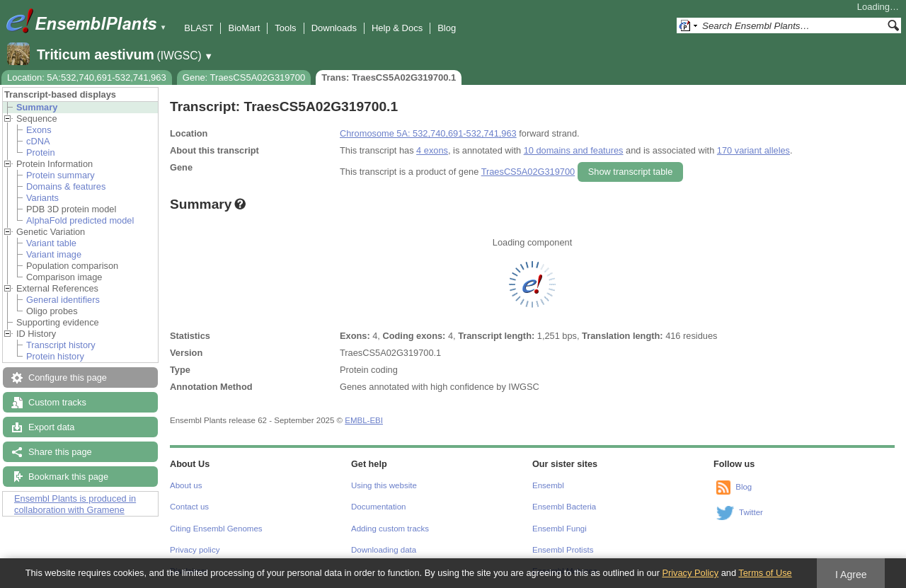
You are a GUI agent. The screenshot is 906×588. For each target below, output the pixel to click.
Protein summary (61, 175)
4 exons (432, 150)
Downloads (334, 28)
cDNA (38, 141)
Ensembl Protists (563, 550)
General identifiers (63, 300)
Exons (39, 130)
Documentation (378, 507)
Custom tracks (57, 402)
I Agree (851, 575)
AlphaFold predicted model (80, 220)
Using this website (384, 485)
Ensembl (548, 485)
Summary (37, 107)
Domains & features (66, 186)
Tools (285, 28)
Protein (41, 152)
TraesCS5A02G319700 (528, 172)
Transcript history (61, 345)
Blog (447, 28)
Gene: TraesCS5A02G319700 (244, 77)
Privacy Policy (690, 573)
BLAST (199, 28)
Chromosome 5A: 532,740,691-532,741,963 (428, 133)
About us (186, 485)
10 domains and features (574, 150)
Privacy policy (195, 550)
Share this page (60, 452)
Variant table (51, 243)
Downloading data (384, 550)
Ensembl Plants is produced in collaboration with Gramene (75, 504)
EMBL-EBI (364, 420)
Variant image (54, 254)
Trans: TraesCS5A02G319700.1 (389, 77)
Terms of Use (765, 573)
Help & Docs (397, 28)
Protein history (55, 356)
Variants (42, 198)
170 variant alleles (753, 150)
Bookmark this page (68, 477)
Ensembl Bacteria (564, 507)
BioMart (244, 28)
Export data (51, 427)
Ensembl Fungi (560, 529)
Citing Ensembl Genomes (216, 529)
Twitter (751, 512)
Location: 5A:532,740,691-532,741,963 (87, 77)
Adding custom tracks (390, 529)
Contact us (189, 507)
